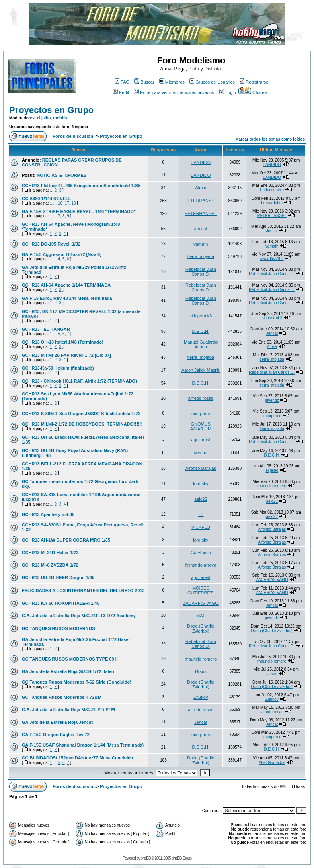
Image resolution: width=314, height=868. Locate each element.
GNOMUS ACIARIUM (201, 426)
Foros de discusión (73, 136)
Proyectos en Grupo (51, 110)
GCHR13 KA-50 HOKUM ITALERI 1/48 (61, 603)
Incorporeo (201, 414)
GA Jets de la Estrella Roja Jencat (57, 722)
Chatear (253, 92)
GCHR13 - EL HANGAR (46, 329)
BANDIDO (201, 162)
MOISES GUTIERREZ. (201, 590)
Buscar (144, 82)
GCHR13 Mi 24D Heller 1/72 (50, 553)
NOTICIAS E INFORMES (62, 175)
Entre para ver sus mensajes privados (174, 92)
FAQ (122, 82)
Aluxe (201, 188)
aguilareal (201, 440)
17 (67, 203)
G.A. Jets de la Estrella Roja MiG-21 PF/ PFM (68, 710)
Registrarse (254, 82)
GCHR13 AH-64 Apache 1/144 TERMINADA (66, 285)
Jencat (201, 229)
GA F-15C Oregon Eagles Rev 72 (56, 735)
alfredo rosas (201, 398)
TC (201, 514)
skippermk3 (201, 316)
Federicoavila (272, 190)
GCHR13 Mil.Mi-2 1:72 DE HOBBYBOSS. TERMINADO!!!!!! (82, 424)
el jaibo (44, 118)
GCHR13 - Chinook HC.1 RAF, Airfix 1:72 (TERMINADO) (79, 381)
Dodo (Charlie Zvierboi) (201, 628)
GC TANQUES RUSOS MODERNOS (58, 628)
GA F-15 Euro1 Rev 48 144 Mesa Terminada (67, 298)
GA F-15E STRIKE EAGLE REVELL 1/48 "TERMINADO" (79, 211)
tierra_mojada (201, 256)
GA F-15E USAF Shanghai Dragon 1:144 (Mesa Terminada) (83, 745)
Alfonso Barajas (201, 468)
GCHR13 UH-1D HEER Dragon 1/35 (58, 577)
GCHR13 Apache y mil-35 (48, 514)
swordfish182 (272, 259)
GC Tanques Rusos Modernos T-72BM (62, 697)
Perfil (121, 92)
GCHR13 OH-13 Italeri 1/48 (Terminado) (63, 342)
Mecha (201, 453)
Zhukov (201, 697)
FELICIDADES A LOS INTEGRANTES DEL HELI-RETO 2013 (83, 590)
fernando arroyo (201, 565)
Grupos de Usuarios (212, 82)
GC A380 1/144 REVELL (46, 199)
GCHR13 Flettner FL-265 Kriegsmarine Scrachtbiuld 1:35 (81, 186)
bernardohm (272, 203)
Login (228, 92)
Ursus (201, 671)
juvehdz (272, 400)
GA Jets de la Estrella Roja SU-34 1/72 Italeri (68, 671)
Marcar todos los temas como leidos (270, 139)
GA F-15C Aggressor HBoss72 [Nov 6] (62, 254)
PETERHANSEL (201, 201)
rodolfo (60, 118)
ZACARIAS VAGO (272, 580)
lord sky (201, 484)
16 (60, 203)
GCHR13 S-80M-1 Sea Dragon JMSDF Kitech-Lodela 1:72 (81, 414)
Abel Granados (272, 763)
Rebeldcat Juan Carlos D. (201, 272)
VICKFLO (201, 527)
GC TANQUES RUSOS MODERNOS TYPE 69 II (70, 659)
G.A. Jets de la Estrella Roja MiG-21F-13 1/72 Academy (79, 616)
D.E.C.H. (201, 331)
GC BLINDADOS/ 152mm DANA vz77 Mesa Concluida (77, 758)
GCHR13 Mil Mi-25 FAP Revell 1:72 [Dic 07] (66, 355)
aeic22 (201, 499)
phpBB (146, 858)
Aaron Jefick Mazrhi (201, 370)
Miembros (172, 82)
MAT (201, 616)
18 (73, 203)
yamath (201, 244)
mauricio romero (272, 486)
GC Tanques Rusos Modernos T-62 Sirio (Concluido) (77, 682)
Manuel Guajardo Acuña (201, 344)
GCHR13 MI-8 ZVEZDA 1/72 (50, 565)
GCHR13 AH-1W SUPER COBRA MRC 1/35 (66, 540)
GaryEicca (201, 553)
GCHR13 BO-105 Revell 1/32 (51, 244)
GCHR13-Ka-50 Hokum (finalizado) (58, 368)
